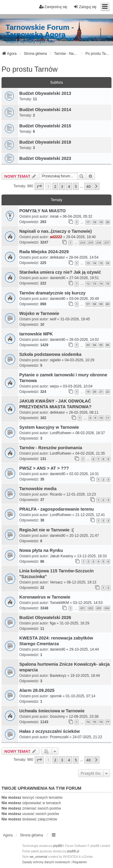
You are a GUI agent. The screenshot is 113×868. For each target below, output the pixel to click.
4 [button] (69, 186)
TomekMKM (59, 603)
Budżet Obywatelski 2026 (45, 618)
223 (99, 608)
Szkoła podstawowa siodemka (50, 354)
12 (88, 283)
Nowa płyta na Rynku (41, 550)
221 (82, 608)
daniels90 (57, 278)
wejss (54, 386)
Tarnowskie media (38, 489)
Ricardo (56, 494)
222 (91, 608)
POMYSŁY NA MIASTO (42, 211)
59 (101, 304)
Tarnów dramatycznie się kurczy (52, 293)
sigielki (55, 360)
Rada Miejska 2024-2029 (44, 252)
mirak (54, 216)
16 (108, 263)
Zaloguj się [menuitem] (85, 7)
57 (88, 304)
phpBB (58, 846)
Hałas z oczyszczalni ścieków (50, 731)
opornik (56, 696)
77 (108, 722)
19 (101, 222)
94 (94, 345)
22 (108, 392)
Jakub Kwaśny (61, 556)
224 (107, 608)
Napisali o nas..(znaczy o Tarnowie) (55, 231)
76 (101, 722)
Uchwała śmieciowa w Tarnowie (52, 711)
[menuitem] (46, 862)
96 (108, 345)
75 (94, 722)
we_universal (38, 857)
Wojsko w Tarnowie (39, 313)
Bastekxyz (58, 676)
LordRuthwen (60, 433)
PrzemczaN (59, 737)
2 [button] (55, 186)
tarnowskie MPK (36, 334)
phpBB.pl (73, 851)
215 (91, 243)
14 (94, 263)
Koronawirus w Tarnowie (45, 597)
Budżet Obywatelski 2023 (45, 158)
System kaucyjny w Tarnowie (49, 427)
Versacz (56, 582)
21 (101, 392)
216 (99, 243)
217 (107, 243)
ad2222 (56, 237)
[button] (39, 186)
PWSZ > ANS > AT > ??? (44, 468)
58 (94, 304)
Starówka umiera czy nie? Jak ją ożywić (60, 272)
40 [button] (88, 186)
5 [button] (76, 186)
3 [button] (62, 186)
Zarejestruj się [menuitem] (53, 7)
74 (88, 722)
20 (108, 222)
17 (88, 222)
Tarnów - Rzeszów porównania (51, 448)
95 (101, 345)
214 (82, 243)
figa (53, 623)
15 (101, 263)
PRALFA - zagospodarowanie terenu (56, 509)
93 (88, 345)
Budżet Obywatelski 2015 (45, 126)
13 (88, 263)
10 (101, 418)
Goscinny (57, 717)
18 (94, 222)
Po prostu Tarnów (30, 69)
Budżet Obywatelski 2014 (45, 110)
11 (108, 418)
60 (108, 304)
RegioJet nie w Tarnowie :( (46, 530)
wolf (53, 319)
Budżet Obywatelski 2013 (45, 93)
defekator (57, 257)
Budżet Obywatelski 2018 (45, 142)
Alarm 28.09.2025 (37, 690)
